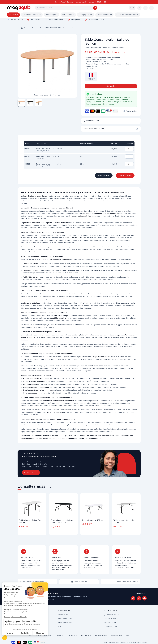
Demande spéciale (65, 623)
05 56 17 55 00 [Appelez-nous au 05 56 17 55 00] (100, 2)
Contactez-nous (73, 2)
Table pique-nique (86, 15)
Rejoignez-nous (117, 635)
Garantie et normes (111, 619)
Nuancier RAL (72, 635)
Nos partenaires (86, 635)
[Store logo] (19, 8)
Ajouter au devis (104, 175)
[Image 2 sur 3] (30, 103)
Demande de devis (65, 619)
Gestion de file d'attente (32, 15)
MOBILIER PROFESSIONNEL (50, 28)
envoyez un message (67, 466)
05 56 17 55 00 (31, 472)
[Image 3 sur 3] (39, 103)
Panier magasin (52, 15)
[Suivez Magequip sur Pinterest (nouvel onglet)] (144, 598)
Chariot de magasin (104, 15)
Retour (25, 28)
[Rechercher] (66, 8)
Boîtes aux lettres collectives (127, 15)
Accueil (35, 28)
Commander (111, 86)
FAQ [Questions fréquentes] (132, 8)
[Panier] (145, 8)
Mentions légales (110, 623)
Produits (13, 15)
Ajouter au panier (125, 175)
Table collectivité (69, 28)
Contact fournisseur (111, 626)
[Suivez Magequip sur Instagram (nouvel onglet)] (139, 598)
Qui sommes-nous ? (111, 615)
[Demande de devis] (139, 8)
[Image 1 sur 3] (21, 103)
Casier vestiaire (68, 15)
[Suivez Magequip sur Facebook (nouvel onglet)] (133, 598)
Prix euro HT (59, 635)
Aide (59, 626)
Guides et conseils (101, 635)
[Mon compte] (152, 8)
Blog (127, 635)
